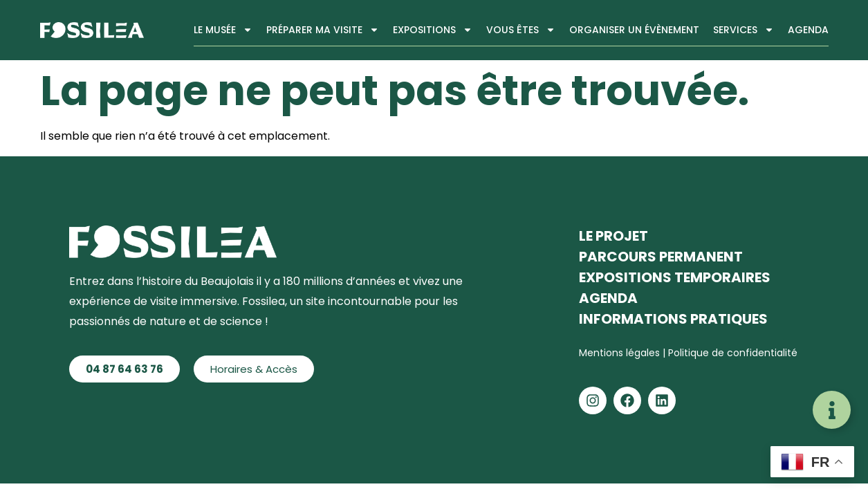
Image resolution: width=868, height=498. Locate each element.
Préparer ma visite (323, 30)
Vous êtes (521, 30)
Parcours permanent (661, 257)
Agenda (808, 30)
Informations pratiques (673, 319)
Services (744, 30)
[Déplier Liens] (832, 410)
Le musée (223, 30)
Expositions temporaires (675, 277)
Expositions (433, 30)
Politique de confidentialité (733, 353)
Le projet (613, 236)
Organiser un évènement (634, 30)
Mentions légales (621, 353)
